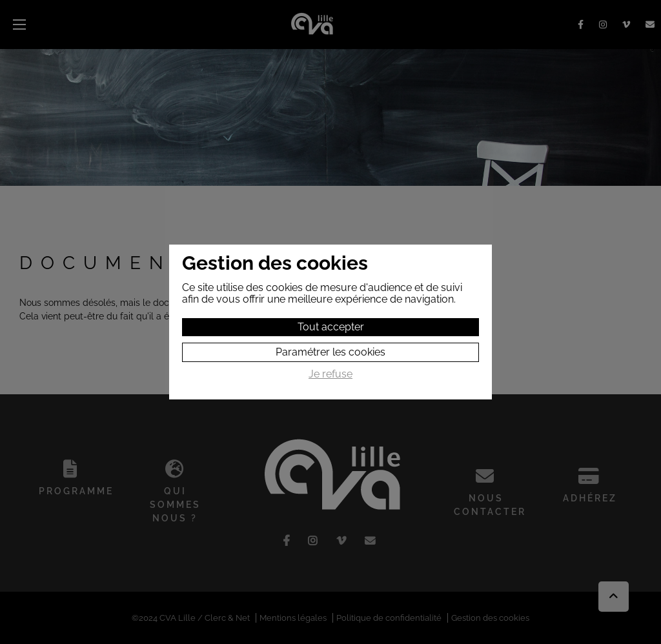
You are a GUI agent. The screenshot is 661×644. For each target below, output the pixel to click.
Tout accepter (331, 327)
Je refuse (330, 374)
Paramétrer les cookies (330, 352)
